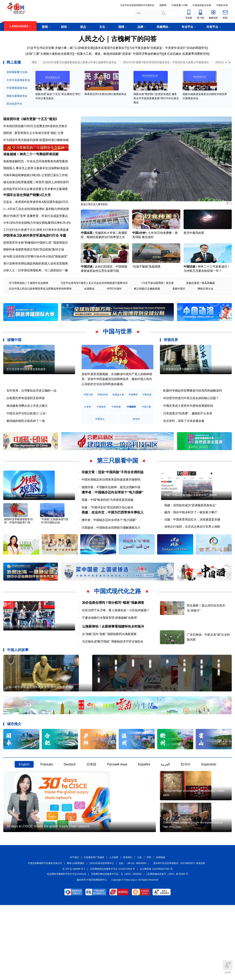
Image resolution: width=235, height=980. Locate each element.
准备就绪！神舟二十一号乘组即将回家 (31, 166)
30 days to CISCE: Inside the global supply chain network (48, 900)
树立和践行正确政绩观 (147, 312)
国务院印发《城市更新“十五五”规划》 (31, 125)
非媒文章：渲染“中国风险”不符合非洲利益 (113, 495)
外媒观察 (11, 530)
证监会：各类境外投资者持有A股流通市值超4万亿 (36, 219)
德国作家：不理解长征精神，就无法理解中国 (111, 510)
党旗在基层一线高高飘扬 (200, 306)
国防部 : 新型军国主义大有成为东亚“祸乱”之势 (33, 139)
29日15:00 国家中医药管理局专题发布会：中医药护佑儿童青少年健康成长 (166, 62)
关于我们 (74, 931)
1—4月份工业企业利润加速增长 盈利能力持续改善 (36, 227)
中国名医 (87, 248)
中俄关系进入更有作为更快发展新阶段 (188, 429)
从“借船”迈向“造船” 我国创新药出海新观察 (109, 669)
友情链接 (161, 931)
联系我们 (128, 931)
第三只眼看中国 (117, 484)
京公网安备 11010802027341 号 (156, 943)
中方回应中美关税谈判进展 (21, 146)
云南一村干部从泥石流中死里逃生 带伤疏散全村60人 (40, 737)
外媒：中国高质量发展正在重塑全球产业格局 (190, 529)
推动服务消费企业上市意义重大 (27, 429)
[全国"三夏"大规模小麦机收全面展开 (49, 54)
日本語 (91, 814)
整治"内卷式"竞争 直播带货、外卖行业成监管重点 (36, 233)
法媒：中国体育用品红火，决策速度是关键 (192, 554)
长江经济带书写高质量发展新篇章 (26, 404)
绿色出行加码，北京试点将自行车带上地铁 (192, 561)
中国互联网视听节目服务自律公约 (45, 937)
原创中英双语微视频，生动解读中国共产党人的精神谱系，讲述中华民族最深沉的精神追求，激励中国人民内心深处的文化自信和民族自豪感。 (117, 402)
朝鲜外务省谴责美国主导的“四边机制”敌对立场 (34, 273)
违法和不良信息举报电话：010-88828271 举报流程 (179, 937)
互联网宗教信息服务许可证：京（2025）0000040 (116, 948)
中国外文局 (222, 5)
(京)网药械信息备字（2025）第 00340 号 (167, 948)
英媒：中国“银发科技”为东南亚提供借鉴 (108, 528)
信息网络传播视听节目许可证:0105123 (67, 948)
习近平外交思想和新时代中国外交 (137, 5)
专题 (63, 259)
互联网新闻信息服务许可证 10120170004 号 (113, 943)
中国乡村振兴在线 (202, 5)
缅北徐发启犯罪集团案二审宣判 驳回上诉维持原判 (36, 194)
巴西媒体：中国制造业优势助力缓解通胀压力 (111, 561)
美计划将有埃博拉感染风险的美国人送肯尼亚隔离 (36, 286)
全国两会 (89, 312)
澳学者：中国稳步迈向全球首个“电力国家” (113, 520)
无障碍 (228, 967)
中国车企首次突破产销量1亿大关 (27, 212)
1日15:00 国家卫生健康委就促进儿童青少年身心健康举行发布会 (80, 62)
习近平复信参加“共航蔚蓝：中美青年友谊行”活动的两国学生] (168, 48)
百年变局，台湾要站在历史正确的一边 (31, 414)
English (24, 814)
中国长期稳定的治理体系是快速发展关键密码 (111, 503)
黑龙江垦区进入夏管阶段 (97, 212)
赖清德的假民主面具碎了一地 (26, 444)
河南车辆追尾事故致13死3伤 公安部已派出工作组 (35, 187)
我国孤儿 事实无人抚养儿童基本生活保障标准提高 (36, 180)
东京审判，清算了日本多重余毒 (184, 444)
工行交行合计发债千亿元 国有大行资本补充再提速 (36, 247)
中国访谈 (87, 290)
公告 (140, 931)
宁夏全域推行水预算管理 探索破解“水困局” (110, 653)
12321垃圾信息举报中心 (102, 937)
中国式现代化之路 (117, 626)
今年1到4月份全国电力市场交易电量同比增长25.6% (37, 240)
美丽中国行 (179, 312)
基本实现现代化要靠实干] (112, 48)
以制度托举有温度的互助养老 (26, 421)
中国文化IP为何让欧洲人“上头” (27, 436)
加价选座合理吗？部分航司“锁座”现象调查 (113, 638)
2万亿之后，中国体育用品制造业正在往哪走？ (33, 673)
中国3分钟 (139, 248)
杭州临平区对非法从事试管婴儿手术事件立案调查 (36, 201)
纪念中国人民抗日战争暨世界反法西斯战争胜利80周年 (40, 312)
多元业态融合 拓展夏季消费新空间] (187, 54)
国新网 (163, 5)
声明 (149, 931)
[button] (229, 165)
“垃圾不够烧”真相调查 (146, 290)
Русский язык (117, 814)
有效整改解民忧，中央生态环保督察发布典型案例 (36, 173)
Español (144, 814)
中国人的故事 (18, 685)
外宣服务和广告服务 (94, 931)
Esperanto (209, 814)
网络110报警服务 (76, 937)
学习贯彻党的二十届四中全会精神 (29, 306)
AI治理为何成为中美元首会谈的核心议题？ (191, 421)
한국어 (186, 814)
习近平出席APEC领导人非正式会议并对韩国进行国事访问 (94, 306)
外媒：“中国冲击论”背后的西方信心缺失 (108, 536)
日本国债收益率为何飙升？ (179, 404)
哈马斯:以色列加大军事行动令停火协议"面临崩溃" (36, 280)
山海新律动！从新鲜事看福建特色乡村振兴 (113, 661)
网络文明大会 (205, 312)
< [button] (226, 62)
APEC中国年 (114, 312)
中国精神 (91, 442)
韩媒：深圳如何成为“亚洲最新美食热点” (190, 540)
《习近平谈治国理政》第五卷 (157, 306)
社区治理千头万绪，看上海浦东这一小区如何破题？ (116, 645)
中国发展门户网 (180, 5)
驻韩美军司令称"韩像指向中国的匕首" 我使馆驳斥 (36, 266)
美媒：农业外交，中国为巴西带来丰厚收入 (113, 546)
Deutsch (70, 814)
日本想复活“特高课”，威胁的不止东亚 (188, 436)
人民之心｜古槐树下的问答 (118, 39)
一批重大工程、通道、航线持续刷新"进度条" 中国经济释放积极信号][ (119, 54)
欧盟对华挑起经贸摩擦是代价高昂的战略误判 (193, 414)
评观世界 (171, 363)
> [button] (229, 62)
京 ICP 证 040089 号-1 (74, 943)
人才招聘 (114, 931)
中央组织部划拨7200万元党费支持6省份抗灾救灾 (35, 132)
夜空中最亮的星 (194, 248)
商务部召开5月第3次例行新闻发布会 (106, 101)
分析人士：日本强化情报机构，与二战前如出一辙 (36, 293)
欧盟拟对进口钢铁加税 (54, 146)
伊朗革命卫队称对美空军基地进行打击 (31, 259)
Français (47, 814)
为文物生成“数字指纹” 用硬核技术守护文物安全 (113, 677)
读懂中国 (14, 363)
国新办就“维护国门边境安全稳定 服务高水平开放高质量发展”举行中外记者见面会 (156, 105)
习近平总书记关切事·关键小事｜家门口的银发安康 (60, 48)
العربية (165, 814)
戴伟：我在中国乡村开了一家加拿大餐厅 (191, 547)
